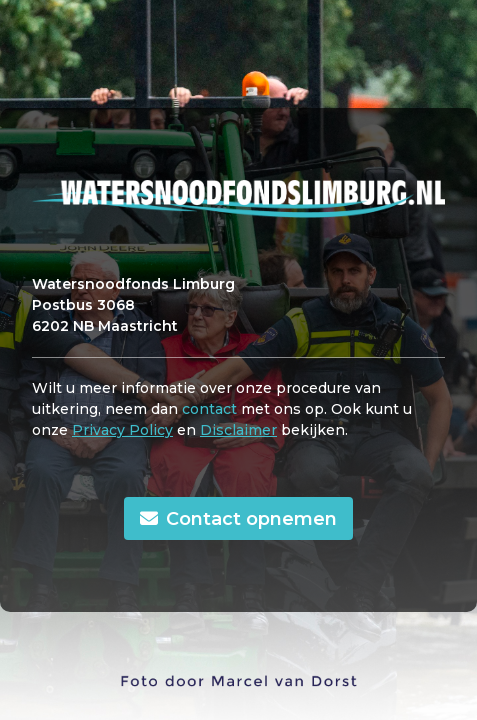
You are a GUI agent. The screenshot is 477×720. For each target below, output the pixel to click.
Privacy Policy (122, 430)
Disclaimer (238, 430)
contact (209, 409)
